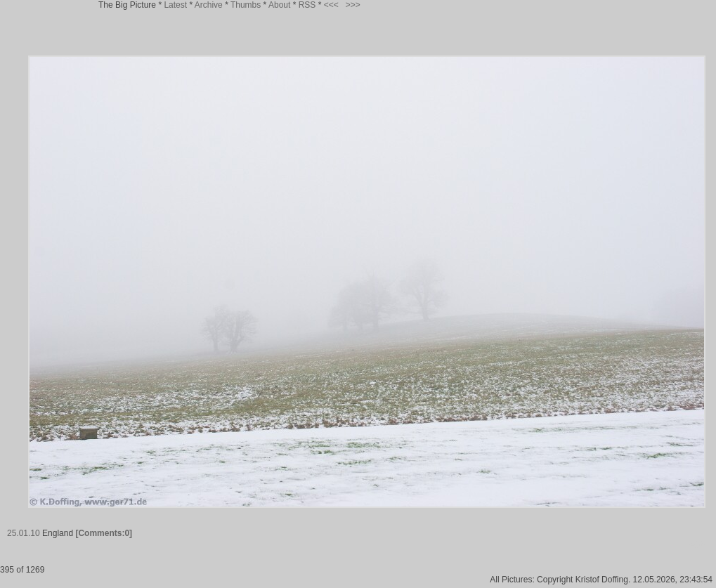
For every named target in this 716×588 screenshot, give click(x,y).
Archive (209, 5)
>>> (353, 5)
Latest (175, 5)
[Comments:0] (104, 533)
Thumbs (246, 5)
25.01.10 (24, 533)
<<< (331, 5)
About (279, 5)
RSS (307, 5)
